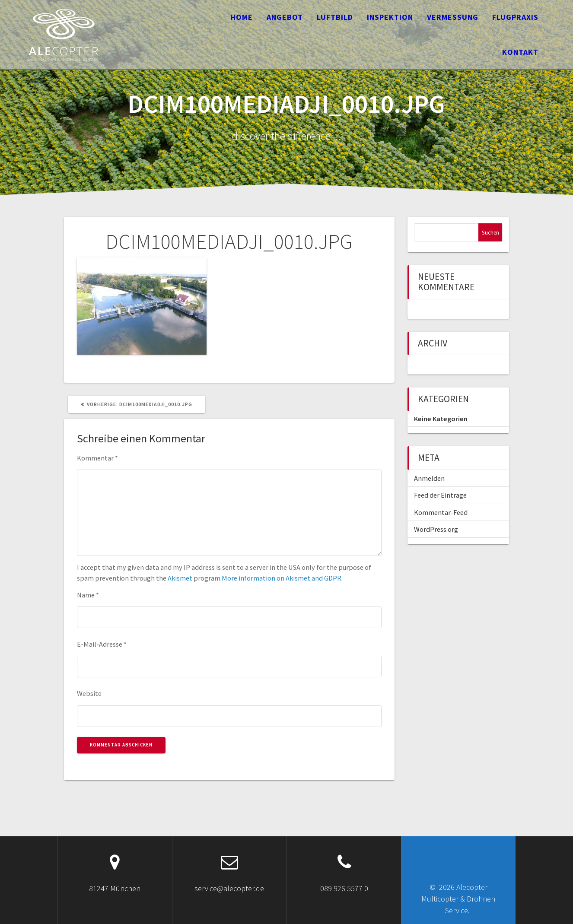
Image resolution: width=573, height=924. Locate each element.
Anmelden (429, 478)
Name (88, 595)
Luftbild (335, 17)
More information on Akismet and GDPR (282, 578)
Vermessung (453, 17)
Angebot (285, 17)
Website (89, 693)
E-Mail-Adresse (102, 644)
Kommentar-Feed (441, 512)
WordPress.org (436, 529)
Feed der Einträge (440, 495)
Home (242, 17)
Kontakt (520, 52)
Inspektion (390, 17)
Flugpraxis (515, 17)
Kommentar (97, 458)
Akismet (180, 578)
